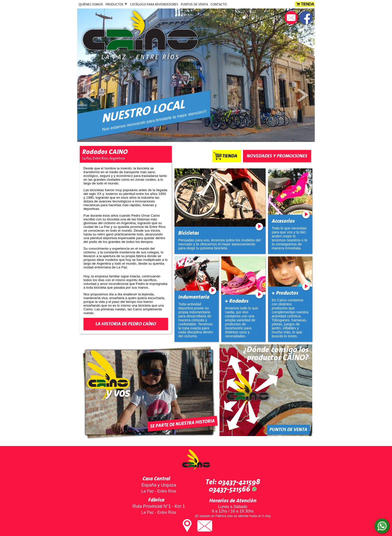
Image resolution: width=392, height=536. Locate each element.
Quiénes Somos (91, 5)
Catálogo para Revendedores (154, 5)
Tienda (307, 4)
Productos (116, 5)
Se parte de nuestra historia (182, 424)
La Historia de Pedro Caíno (126, 324)
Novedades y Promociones (277, 156)
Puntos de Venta (194, 5)
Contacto (219, 5)
